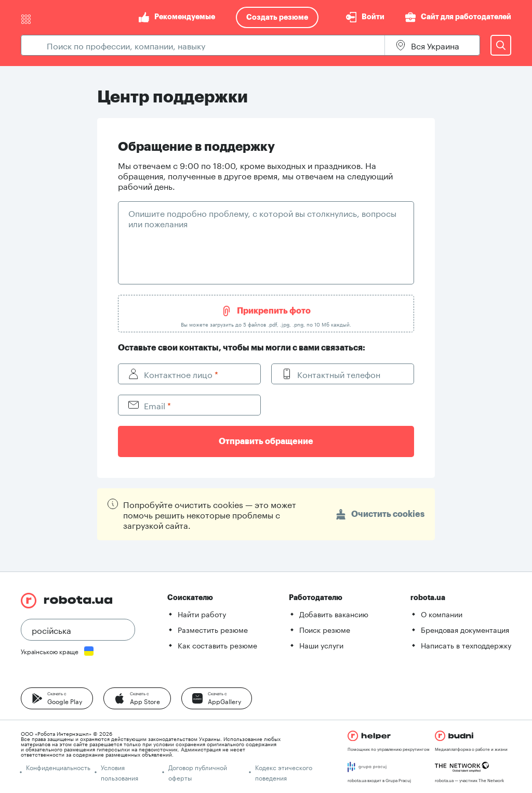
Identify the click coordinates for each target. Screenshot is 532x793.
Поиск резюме (325, 629)
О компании (442, 614)
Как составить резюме (217, 645)
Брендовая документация (465, 629)
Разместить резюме (213, 629)
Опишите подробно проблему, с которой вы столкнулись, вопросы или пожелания (262, 218)
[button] (57, 698)
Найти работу (202, 614)
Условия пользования (119, 772)
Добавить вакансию (334, 614)
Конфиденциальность (58, 767)
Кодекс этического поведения (284, 772)
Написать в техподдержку (466, 645)
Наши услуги (321, 645)
